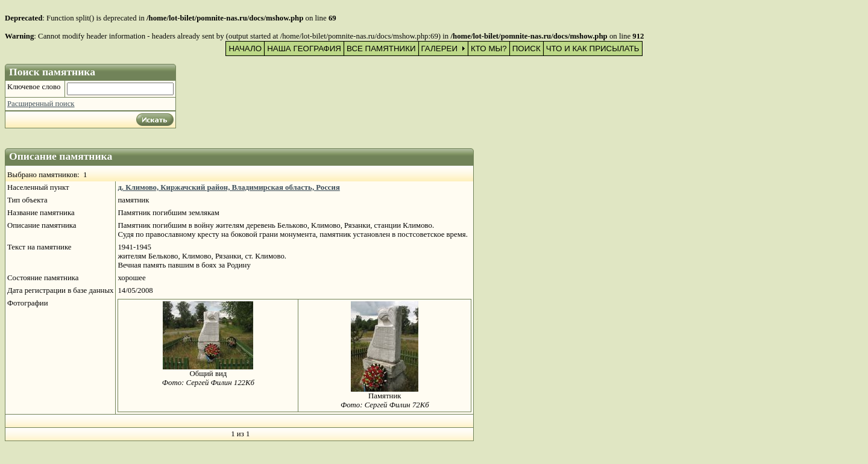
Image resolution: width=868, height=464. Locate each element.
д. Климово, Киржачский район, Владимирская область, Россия (228, 187)
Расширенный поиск (41, 104)
